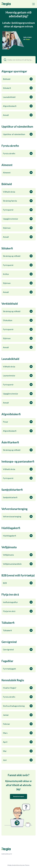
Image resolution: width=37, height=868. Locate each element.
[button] (33, 4)
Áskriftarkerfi (10, 442)
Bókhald (7, 184)
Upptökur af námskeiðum (17, 126)
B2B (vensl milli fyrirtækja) (18, 575)
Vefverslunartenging (14, 509)
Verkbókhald (10, 304)
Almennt (7, 165)
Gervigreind (9, 642)
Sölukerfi (7, 248)
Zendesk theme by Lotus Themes (21, 865)
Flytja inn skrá (10, 594)
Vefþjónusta (9, 547)
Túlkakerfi (8, 623)
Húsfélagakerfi (11, 528)
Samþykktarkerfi (12, 490)
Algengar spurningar (14, 71)
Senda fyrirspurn (19, 796)
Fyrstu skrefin (10, 146)
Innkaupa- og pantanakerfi (18, 461)
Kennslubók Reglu (13, 680)
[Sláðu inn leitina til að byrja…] (18, 60)
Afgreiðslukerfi (11, 414)
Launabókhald (10, 359)
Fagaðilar (7, 661)
